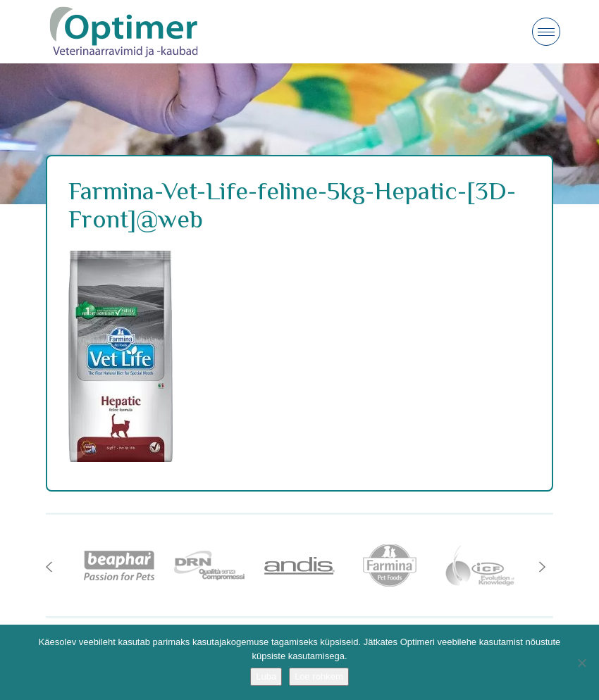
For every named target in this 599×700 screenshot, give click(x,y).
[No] (581, 663)
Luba (266, 676)
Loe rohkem (319, 676)
